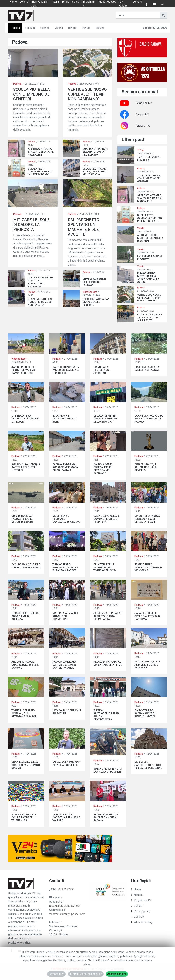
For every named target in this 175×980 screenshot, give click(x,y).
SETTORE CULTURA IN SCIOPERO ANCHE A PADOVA (106, 818)
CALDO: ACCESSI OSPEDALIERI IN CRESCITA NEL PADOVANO (103, 469)
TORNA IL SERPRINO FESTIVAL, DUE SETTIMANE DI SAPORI (24, 714)
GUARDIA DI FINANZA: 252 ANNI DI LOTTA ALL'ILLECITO (95, 152)
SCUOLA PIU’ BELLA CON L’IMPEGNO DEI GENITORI (32, 94)
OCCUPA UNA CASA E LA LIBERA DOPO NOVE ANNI (26, 566)
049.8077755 (66, 889)
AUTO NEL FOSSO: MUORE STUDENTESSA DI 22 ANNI (150, 238)
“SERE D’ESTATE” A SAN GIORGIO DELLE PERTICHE (96, 302)
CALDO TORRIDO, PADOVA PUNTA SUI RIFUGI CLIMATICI (146, 714)
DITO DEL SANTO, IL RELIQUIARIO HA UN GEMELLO (146, 467)
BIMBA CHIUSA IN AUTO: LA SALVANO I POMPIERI (108, 770)
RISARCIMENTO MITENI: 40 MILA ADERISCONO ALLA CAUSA (148, 278)
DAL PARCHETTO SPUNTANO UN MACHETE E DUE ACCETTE (84, 227)
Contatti (137, 906)
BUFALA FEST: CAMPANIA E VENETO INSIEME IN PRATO (40, 172)
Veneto (141, 228)
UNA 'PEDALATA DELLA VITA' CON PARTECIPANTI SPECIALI (26, 765)
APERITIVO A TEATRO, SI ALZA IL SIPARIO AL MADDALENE (41, 152)
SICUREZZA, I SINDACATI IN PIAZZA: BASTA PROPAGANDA (108, 616)
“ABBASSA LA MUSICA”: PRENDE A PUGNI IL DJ (66, 764)
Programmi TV (141, 900)
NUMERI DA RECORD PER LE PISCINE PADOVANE (94, 282)
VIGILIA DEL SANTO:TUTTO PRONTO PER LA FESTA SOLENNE (148, 765)
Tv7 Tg (140, 150)
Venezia (30, 28)
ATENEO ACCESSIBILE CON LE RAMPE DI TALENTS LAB (24, 818)
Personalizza (56, 974)
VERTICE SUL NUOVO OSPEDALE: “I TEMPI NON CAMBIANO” (87, 94)
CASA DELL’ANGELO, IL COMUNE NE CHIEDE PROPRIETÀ (106, 519)
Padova (15, 28)
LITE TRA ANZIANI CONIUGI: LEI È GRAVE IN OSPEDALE (26, 419)
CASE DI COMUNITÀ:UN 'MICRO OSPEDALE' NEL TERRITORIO (66, 370)
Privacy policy (141, 911)
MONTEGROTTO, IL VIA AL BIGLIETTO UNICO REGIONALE (147, 665)
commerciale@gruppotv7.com (68, 914)
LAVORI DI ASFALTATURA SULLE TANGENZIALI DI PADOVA (149, 419)
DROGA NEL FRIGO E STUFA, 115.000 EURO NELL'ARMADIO (95, 172)
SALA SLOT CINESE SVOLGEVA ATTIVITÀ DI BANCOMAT (147, 616)
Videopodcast (90, 292)
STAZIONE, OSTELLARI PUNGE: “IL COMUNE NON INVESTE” (41, 302)
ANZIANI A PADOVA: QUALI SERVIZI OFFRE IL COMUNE (25, 665)
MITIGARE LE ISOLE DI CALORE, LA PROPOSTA (31, 225)
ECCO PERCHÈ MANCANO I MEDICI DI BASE (65, 419)
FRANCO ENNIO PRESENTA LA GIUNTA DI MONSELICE (149, 568)
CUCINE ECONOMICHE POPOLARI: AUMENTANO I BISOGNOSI (41, 282)
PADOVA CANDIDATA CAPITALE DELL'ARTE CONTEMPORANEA (64, 665)
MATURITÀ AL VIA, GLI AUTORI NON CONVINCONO (65, 616)
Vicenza (45, 28)
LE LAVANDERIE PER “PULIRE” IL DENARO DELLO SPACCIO (105, 419)
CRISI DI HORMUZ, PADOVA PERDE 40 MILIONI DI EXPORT (22, 519)
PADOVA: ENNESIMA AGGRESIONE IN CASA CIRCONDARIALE (65, 467)
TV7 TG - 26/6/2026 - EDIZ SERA (149, 159)
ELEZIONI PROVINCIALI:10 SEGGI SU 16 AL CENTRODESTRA (106, 715)
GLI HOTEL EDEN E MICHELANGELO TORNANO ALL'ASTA (105, 568)
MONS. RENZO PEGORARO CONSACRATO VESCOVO (66, 519)
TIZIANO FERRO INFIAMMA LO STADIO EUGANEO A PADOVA (65, 568)
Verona (59, 28)
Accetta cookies (117, 974)
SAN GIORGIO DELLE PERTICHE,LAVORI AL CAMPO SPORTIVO (23, 370)
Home (136, 889)
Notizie (137, 895)
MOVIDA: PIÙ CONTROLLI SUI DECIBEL (67, 712)
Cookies (137, 917)
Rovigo (72, 28)
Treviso (86, 28)
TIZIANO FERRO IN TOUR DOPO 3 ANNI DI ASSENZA (25, 616)
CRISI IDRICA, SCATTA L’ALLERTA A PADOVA (147, 369)
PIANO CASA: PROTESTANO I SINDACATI (102, 370)
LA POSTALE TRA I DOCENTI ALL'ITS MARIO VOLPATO (66, 818)
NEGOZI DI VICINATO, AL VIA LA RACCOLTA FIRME (108, 663)
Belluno (100, 28)
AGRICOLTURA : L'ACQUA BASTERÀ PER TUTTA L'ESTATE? (26, 467)
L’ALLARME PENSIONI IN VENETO (150, 258)
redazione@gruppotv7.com (65, 906)
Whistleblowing (142, 922)
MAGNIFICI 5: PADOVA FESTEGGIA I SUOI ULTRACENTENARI (147, 519)
